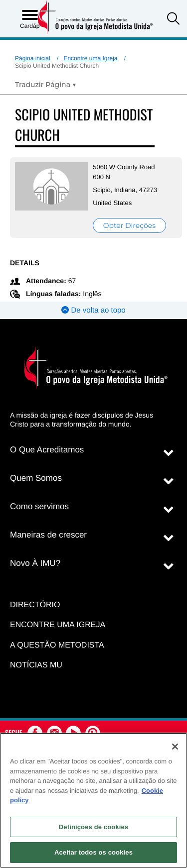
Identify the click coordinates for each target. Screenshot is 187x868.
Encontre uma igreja (58, 625)
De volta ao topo (93, 310)
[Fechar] (175, 747)
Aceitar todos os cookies (93, 852)
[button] (173, 20)
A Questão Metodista (57, 645)
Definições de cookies (93, 827)
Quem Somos (36, 478)
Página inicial (33, 58)
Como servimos (39, 506)
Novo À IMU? (35, 563)
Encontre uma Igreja (90, 58)
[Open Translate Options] (46, 85)
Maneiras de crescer (48, 535)
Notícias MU (36, 665)
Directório (35, 605)
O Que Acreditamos (47, 450)
